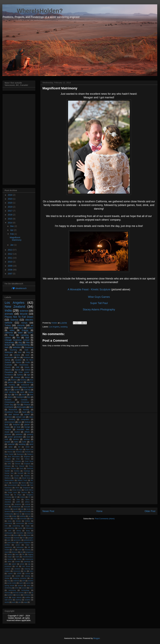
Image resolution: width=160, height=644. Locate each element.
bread (7, 516)
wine (10, 447)
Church (8, 367)
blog (28, 352)
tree (32, 395)
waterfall (11, 444)
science (24, 311)
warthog (18, 600)
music (7, 432)
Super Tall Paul (99, 303)
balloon (7, 509)
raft (17, 566)
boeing (16, 511)
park (6, 564)
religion (7, 571)
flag (22, 535)
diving (19, 531)
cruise (20, 528)
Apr (12, 230)
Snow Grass (17, 490)
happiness (8, 547)
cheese (17, 377)
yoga (25, 602)
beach (7, 377)
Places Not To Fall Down (19, 317)
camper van (20, 417)
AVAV (27, 447)
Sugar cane (12, 492)
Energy (25, 330)
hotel (20, 550)
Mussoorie (13, 410)
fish (6, 380)
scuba (31, 392)
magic (10, 557)
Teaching (13, 350)
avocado (27, 507)
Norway (26, 410)
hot (14, 550)
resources (17, 571)
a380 (18, 502)
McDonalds (21, 407)
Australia (8, 365)
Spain (24, 412)
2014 (10, 223)
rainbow (7, 569)
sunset (24, 588)
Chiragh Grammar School (17, 340)
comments (8, 523)
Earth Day (9, 405)
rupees (10, 573)
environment (10, 422)
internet (20, 382)
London (17, 476)
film (18, 357)
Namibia (15, 483)
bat (22, 509)
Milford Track (22, 480)
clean (10, 521)
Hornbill (20, 473)
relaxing (27, 569)
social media (12, 583)
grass (18, 545)
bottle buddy (26, 511)
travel (24, 395)
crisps (27, 526)
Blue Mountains (14, 456)
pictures (8, 434)
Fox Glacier (20, 466)
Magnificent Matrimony (16, 239)
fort (24, 538)
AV (19, 447)
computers (25, 419)
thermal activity (18, 593)
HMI (18, 367)
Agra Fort (30, 449)
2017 (10, 211)
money (19, 559)
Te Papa (18, 495)
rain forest (26, 566)
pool (9, 390)
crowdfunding (10, 528)
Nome (24, 483)
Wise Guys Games (99, 297)
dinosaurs (30, 528)
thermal (7, 593)
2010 (10, 262)
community (20, 523)
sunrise (27, 439)
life (23, 554)
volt (32, 442)
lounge (27, 427)
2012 (10, 254)
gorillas (7, 545)
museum (27, 357)
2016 (10, 215)
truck (6, 597)
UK (16, 497)
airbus (27, 502)
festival (27, 422)
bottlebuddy (9, 514)
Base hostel (9, 454)
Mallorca (8, 478)
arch (6, 507)
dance (27, 377)
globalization (29, 540)
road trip (27, 390)
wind (31, 444)
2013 (10, 250)
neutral (17, 432)
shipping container (20, 578)
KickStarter (9, 407)
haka (27, 545)
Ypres (27, 499)
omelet (18, 562)
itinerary (15, 552)
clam (31, 519)
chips (15, 519)
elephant (30, 533)
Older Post (150, 511)
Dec (12, 226)
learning (30, 382)
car (30, 516)
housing (28, 550)
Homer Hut (9, 473)
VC (29, 497)
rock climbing (10, 392)
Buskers (8, 400)
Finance (27, 405)
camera (17, 355)
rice (25, 571)
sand (22, 392)
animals (9, 314)
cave (27, 355)
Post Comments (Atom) (105, 519)
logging (31, 554)
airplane (8, 504)
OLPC (30, 333)
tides (16, 442)
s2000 (19, 573)
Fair (18, 405)
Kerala (7, 476)
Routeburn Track (11, 412)
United (22, 497)
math (17, 557)
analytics (18, 504)
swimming (12, 590)
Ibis (29, 473)
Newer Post (48, 511)
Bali (27, 338)
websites (17, 347)
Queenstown (12, 485)
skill (23, 581)
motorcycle (29, 559)
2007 (10, 274)
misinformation (28, 557)
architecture (16, 507)
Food (12, 335)
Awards (28, 452)
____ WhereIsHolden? (33, 11)
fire (18, 338)
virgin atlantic (17, 597)
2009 (10, 266)
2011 (10, 258)
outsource (25, 385)
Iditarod (8, 370)
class (31, 417)
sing (9, 581)
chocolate (23, 519)
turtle (24, 442)
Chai (18, 459)
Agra (21, 449)
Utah (26, 350)
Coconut (8, 461)
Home (99, 511)
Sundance (9, 375)
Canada (24, 400)
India (8, 310)
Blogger (96, 638)
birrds (29, 509)
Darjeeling (29, 347)
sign (9, 395)
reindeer (17, 569)
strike (17, 588)
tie (28, 593)
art (32, 325)
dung (28, 531)
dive (10, 531)
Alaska (18, 362)
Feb (12, 234)
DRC (9, 464)
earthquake (9, 533)
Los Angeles (54, 327)
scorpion (8, 576)
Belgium (30, 454)
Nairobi (18, 370)
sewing (27, 576)
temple (7, 442)
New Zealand (15, 307)
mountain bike (23, 429)
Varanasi (8, 499)
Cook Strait (29, 461)
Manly (16, 478)
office (10, 562)
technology (25, 590)
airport (27, 415)
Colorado (18, 461)
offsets (27, 432)
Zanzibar (8, 502)
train (7, 347)
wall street (8, 600)
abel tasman (14, 415)
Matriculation (9, 480)
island (7, 552)
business (8, 417)
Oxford (27, 370)
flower (29, 535)
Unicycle (21, 325)
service (16, 439)
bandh (15, 509)
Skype (7, 490)
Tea (32, 412)
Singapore (27, 488)
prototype (8, 566)
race (28, 437)
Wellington (9, 352)
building (22, 516)
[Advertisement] (99, 459)
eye (20, 422)
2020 (10, 203)
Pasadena (9, 372)
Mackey (27, 476)
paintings (27, 562)
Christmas (25, 402)
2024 (10, 195)
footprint (16, 425)
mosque (8, 429)
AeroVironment (10, 449)
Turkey (8, 325)
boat (6, 355)
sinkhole (16, 581)
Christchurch (10, 402)
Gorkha (17, 471)
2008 (10, 270)
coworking (16, 526)
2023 (10, 199)
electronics (9, 357)
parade (7, 387)
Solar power (24, 372)
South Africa (29, 490)
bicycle (24, 314)
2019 (10, 207)
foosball (17, 538)
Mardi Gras (26, 478)
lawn (17, 554)
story (29, 585)
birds (11, 328)
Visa (18, 499)
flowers (14, 380)
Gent (21, 468)
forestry (23, 380)
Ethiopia (8, 466)
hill (29, 547)
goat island (11, 542)
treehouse (27, 595)
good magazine (25, 542)
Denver (18, 464)
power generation (15, 437)
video (12, 330)
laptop (10, 554)
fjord (6, 425)
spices (28, 583)
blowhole (8, 511)
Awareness (24, 365)
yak (19, 602)
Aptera (10, 397)
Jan (12, 245)
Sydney (20, 375)
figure (16, 535)
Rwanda (23, 485)
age (29, 375)
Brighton (27, 456)
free (32, 380)
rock (6, 439)
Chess (27, 459)
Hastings (27, 471)
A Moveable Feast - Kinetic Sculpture (89, 289)
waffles (28, 597)
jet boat (17, 427)
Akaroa (10, 452)
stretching (8, 588)
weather (28, 600)
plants (16, 387)
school (28, 573)
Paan (31, 483)
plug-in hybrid (28, 387)
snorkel (31, 581)
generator (17, 540)
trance (18, 595)
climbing (12, 419)
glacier (27, 425)
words (7, 602)
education (20, 533)
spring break (9, 585)
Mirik (31, 407)
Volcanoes (9, 342)
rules (31, 571)
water (20, 333)
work (14, 602)
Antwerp (19, 452)
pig (29, 564)
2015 (10, 219)
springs (20, 585)
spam (21, 583)
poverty (30, 434)
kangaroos (29, 552)
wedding (64, 327)
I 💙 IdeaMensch (19, 288)
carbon (8, 338)
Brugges (8, 459)
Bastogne (20, 454)
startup (7, 360)
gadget (31, 538)
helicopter (20, 547)
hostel (7, 550)
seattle (18, 576)
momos (10, 559)
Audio (28, 362)
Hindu (27, 367)
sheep (7, 578)
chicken (7, 519)
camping (25, 335)
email (9, 535)
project (30, 328)
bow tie (19, 514)
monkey (12, 385)
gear (9, 540)
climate (18, 521)
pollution (19, 434)
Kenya (24, 323)
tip (32, 593)
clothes (28, 521)
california (9, 333)
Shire (17, 488)
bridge (14, 516)
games (10, 382)
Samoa (14, 320)
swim (31, 588)
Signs (21, 328)
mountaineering (23, 345)
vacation (18, 360)
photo (22, 564)
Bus (29, 397)
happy (7, 427)
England (27, 464)
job (22, 552)
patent (14, 564)
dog (20, 342)
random (17, 390)
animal (28, 504)
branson (28, 514)
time (16, 395)
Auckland (20, 397)
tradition (10, 595)
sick (32, 578)
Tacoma (24, 492)
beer (20, 352)
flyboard (8, 538)
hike (28, 342)
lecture (8, 345)
